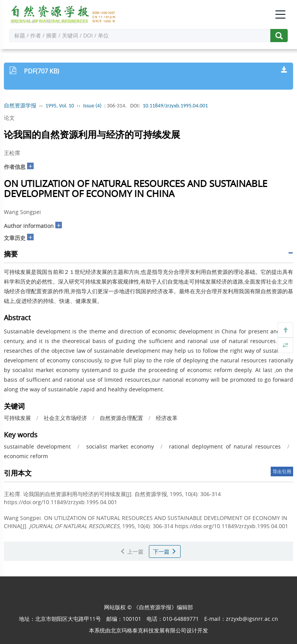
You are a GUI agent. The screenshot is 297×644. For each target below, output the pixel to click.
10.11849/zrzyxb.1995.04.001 (175, 106)
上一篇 (132, 551)
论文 (9, 118)
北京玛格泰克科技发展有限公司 (148, 630)
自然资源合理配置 (121, 418)
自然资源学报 (20, 106)
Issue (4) (92, 106)
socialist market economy (120, 446)
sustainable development (37, 446)
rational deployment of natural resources (225, 446)
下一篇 (165, 551)
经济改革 (167, 418)
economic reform (26, 456)
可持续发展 (17, 418)
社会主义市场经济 (65, 418)
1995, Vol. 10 (60, 106)
